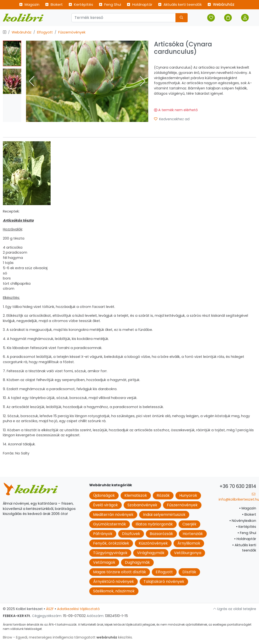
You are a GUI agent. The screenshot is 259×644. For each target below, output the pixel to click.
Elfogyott (45, 32)
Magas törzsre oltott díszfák (120, 572)
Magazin (29, 4)
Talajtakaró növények (164, 581)
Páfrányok (103, 534)
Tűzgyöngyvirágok (110, 553)
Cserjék (189, 524)
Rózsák (163, 495)
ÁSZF (50, 609)
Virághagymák (151, 553)
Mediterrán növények (113, 515)
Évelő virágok (106, 505)
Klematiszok (136, 495)
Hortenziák (193, 534)
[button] (143, 81)
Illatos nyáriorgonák (154, 524)
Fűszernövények (72, 32)
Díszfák (189, 572)
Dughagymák (137, 562)
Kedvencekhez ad (172, 119)
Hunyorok (188, 495)
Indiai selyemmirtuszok (164, 515)
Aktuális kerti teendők (180, 4)
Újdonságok (104, 495)
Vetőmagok (104, 562)
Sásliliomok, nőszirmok (114, 591)
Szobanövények (142, 505)
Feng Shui (110, 4)
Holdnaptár (140, 4)
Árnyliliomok (189, 543)
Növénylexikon (243, 521)
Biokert (54, 4)
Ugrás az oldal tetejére (235, 609)
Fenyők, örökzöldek (111, 543)
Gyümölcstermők (110, 524)
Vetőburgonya (188, 553)
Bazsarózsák (161, 534)
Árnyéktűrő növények (114, 581)
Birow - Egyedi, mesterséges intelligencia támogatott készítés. (68, 637)
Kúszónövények (153, 543)
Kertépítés (81, 4)
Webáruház (221, 4)
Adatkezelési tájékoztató (78, 609)
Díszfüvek (131, 534)
